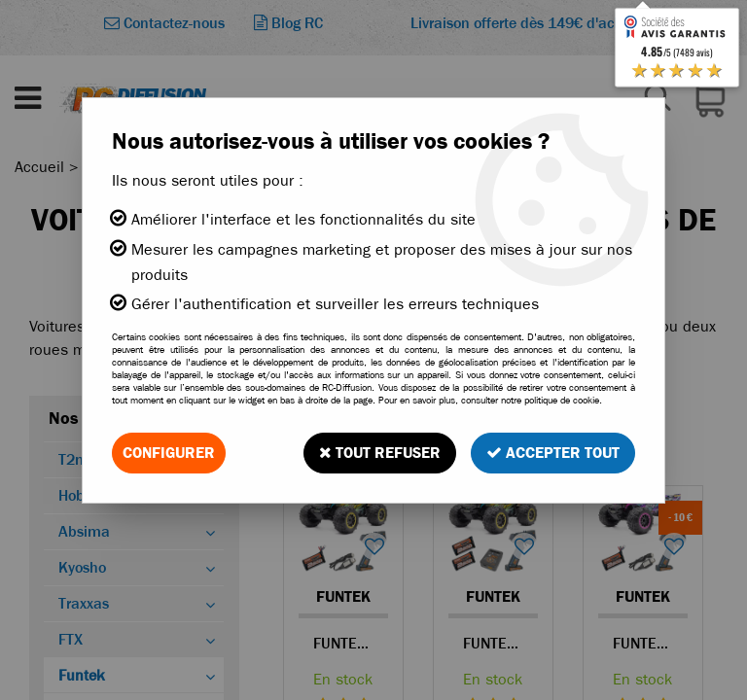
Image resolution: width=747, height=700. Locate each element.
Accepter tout (553, 453)
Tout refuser (380, 453)
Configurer (169, 453)
